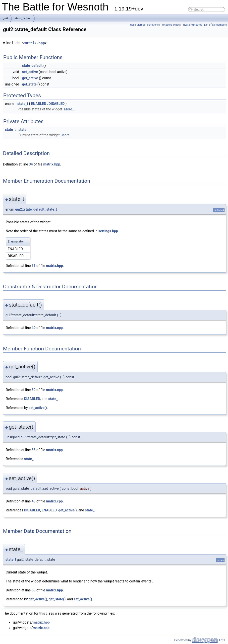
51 (34, 266)
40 (34, 328)
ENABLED (38, 104)
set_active (30, 72)
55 (34, 450)
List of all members (215, 25)
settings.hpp (108, 231)
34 (31, 164)
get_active (30, 78)
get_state (29, 84)
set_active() (38, 408)
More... (69, 109)
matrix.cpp (54, 328)
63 (34, 590)
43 (34, 501)
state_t (23, 104)
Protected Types (170, 25)
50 (34, 390)
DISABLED (57, 104)
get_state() (57, 599)
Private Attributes (192, 25)
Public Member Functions (144, 25)
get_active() (67, 510)
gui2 (6, 18)
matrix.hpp (34, 43)
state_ (23, 130)
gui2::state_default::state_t (36, 209)
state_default (23, 18)
